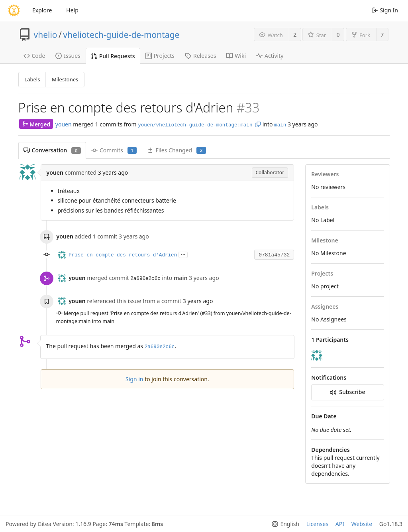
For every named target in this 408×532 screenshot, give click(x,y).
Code (34, 56)
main (280, 125)
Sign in (134, 379)
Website (362, 524)
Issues (68, 56)
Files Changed (176, 150)
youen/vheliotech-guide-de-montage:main (195, 125)
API (340, 524)
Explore (42, 10)
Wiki (236, 56)
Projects (160, 56)
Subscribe (347, 392)
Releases (200, 56)
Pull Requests (113, 56)
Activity (270, 56)
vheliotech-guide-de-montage (121, 35)
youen (64, 124)
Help (72, 10)
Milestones (65, 79)
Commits (114, 150)
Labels (32, 79)
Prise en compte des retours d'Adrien (123, 255)
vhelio (46, 35)
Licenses (318, 524)
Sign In (385, 10)
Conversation (52, 150)
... (183, 254)
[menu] (284, 524)
